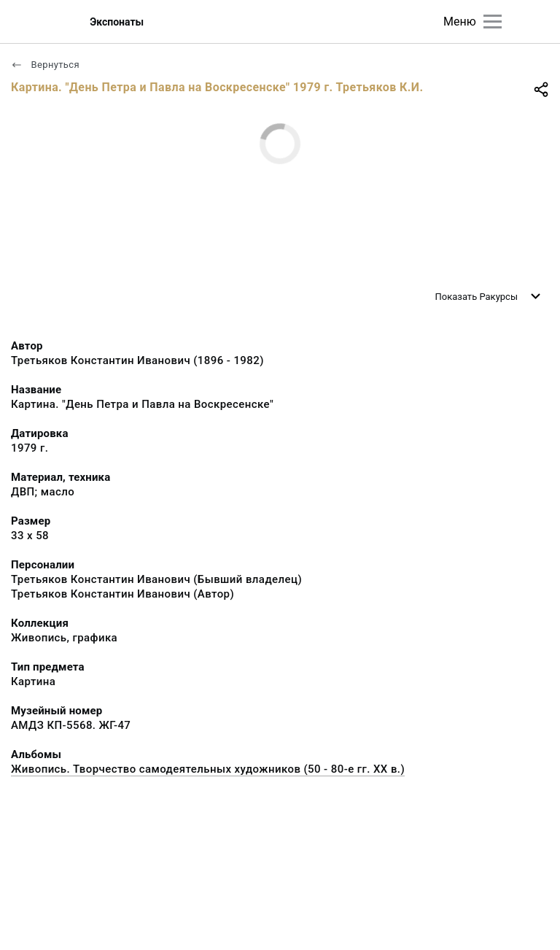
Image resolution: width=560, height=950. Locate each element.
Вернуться (45, 65)
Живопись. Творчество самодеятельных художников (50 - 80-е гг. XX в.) (208, 769)
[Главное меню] (493, 22)
